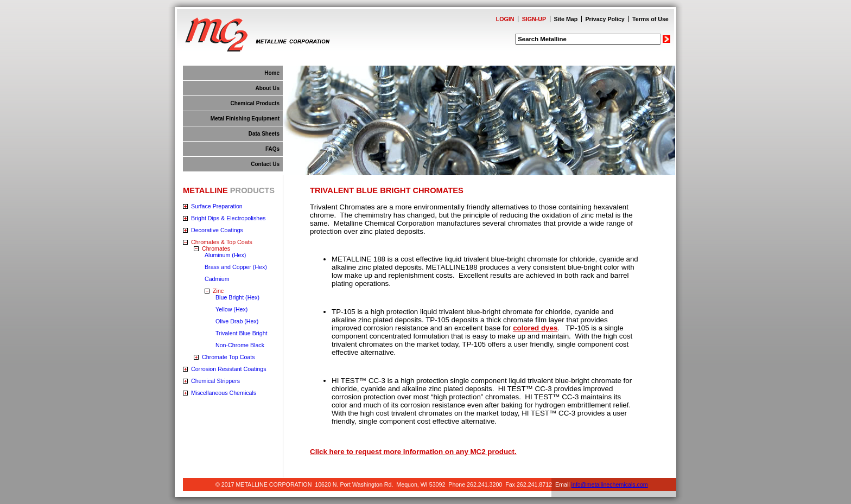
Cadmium (217, 279)
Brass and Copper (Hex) (236, 267)
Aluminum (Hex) (225, 255)
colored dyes (535, 328)
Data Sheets (264, 134)
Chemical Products (255, 103)
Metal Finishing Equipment (245, 119)
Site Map (566, 19)
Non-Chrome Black (240, 345)
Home (272, 73)
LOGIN (505, 19)
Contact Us (265, 164)
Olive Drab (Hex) (237, 321)
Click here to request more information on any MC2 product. (413, 452)
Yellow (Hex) (231, 309)
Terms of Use (650, 19)
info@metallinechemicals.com (610, 484)
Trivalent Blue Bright (242, 333)
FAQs (272, 149)
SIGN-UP (534, 19)
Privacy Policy (605, 19)
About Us (268, 88)
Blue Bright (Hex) (237, 297)
